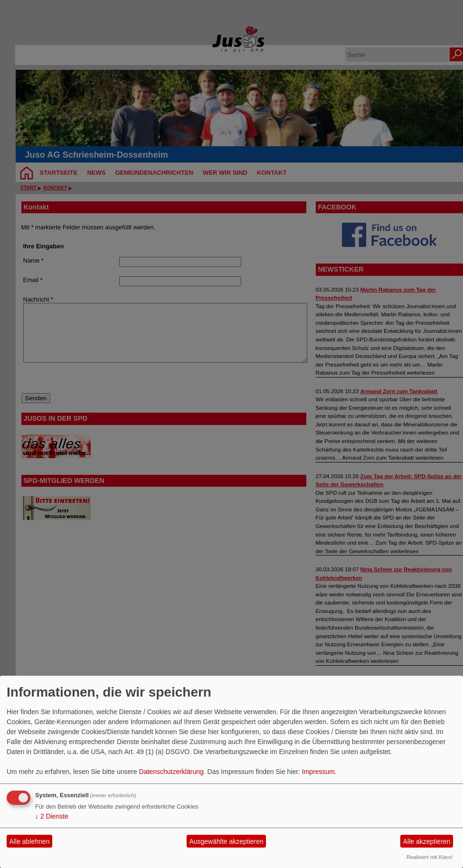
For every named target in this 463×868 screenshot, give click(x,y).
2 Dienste (52, 816)
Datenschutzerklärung (171, 772)
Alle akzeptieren (427, 841)
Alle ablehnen (30, 841)
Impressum (318, 772)
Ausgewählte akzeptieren (226, 841)
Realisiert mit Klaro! (430, 857)
